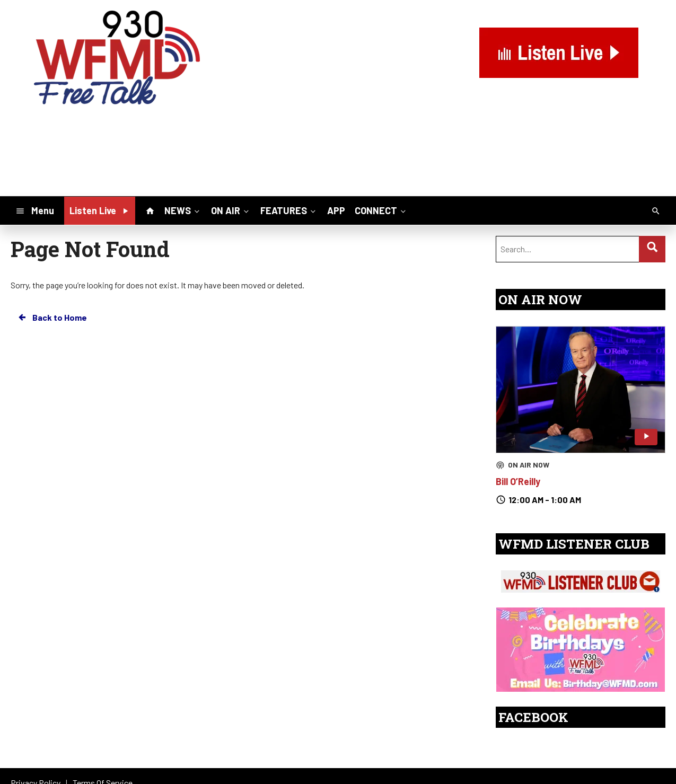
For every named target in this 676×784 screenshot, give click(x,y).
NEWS (183, 210)
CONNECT (381, 210)
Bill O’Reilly (518, 481)
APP (336, 210)
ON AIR (231, 210)
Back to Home (52, 318)
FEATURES (289, 210)
